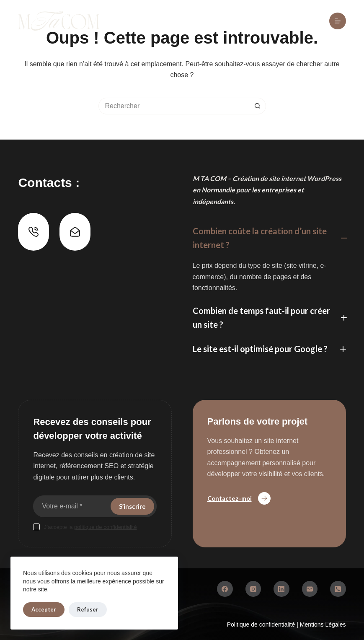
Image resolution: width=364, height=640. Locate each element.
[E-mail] (310, 589)
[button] (269, 238)
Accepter (44, 609)
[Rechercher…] (174, 106)
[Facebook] (225, 589)
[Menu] (338, 21)
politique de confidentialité (106, 527)
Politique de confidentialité (262, 624)
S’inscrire (132, 506)
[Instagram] (253, 589)
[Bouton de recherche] (258, 106)
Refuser (88, 609)
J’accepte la (90, 527)
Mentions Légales (323, 624)
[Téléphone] (338, 589)
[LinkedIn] (281, 589)
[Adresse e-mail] (71, 506)
